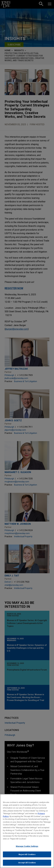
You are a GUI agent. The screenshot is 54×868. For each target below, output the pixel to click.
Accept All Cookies (27, 863)
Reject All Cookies (27, 855)
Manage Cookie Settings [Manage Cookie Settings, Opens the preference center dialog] (27, 847)
